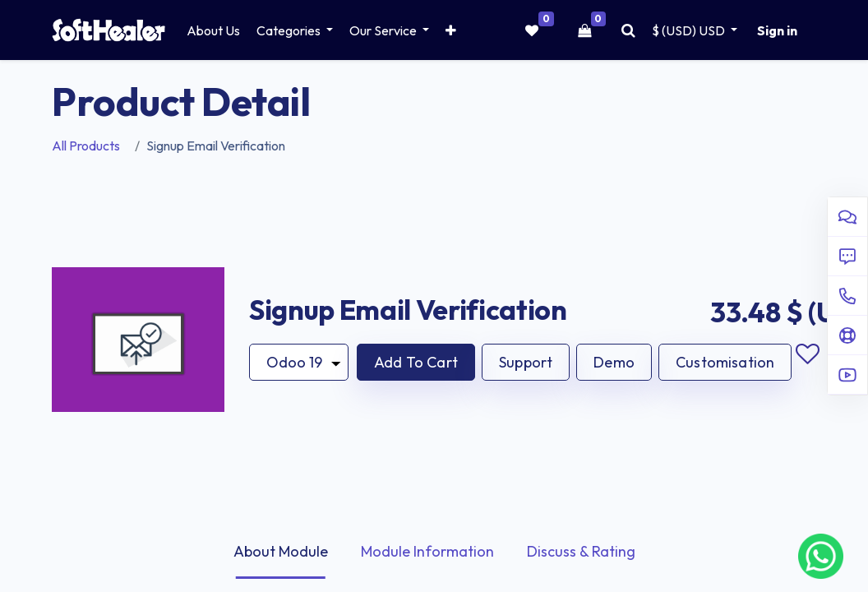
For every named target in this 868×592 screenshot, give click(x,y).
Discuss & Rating (581, 551)
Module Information (427, 551)
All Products (86, 146)
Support (526, 362)
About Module (281, 551)
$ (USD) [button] (690, 30)
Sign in (777, 30)
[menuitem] (213, 30)
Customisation (725, 362)
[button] (451, 30)
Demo (614, 362)
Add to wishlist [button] (807, 354)
